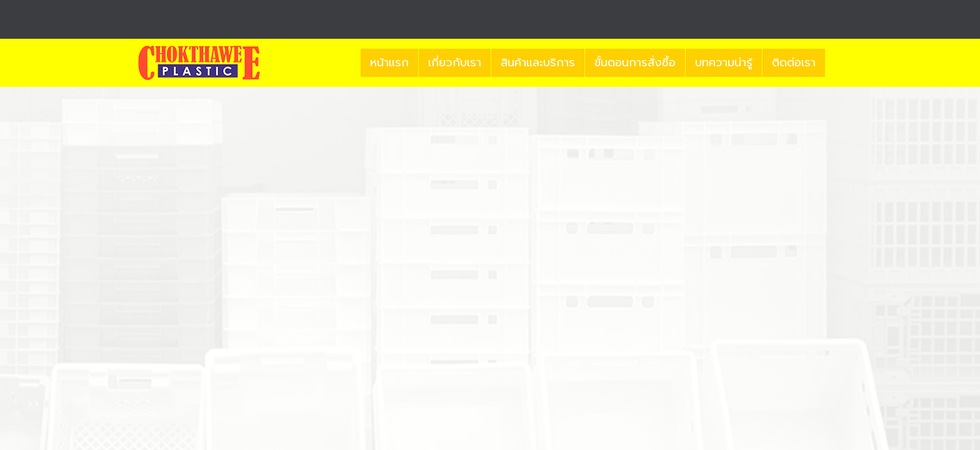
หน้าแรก (389, 62)
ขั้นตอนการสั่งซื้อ (635, 62)
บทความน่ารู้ (724, 62)
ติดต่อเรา (794, 62)
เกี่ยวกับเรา (455, 62)
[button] (836, 63)
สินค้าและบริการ (538, 62)
